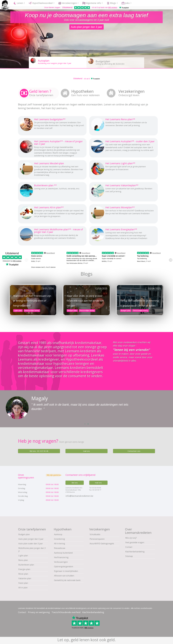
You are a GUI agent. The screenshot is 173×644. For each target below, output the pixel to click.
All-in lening (60, 544)
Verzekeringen (68, 3)
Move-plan (23, 574)
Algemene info (93, 3)
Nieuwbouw (60, 548)
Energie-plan (24, 569)
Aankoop (58, 534)
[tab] (39, 93)
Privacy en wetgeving (39, 612)
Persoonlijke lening (32, 311)
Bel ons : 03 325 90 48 (39, 451)
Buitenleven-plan (26, 565)
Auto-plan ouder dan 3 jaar (31, 544)
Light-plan (18, 311)
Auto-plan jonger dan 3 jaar (31, 539)
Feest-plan (23, 583)
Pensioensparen (97, 539)
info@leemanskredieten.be (79, 496)
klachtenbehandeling (93, 612)
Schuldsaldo (95, 534)
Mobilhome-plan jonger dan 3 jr (32, 549)
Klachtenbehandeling (135, 552)
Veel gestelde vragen (135, 542)
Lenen (19, 3)
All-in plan (23, 588)
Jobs (127, 3)
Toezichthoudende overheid (66, 612)
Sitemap (129, 556)
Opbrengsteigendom (64, 567)
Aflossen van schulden (64, 576)
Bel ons (75, 483)
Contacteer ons (134, 451)
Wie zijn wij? (131, 538)
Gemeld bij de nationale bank (67, 580)
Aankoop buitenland (63, 553)
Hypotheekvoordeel (42, 3)
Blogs (112, 3)
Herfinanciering (61, 557)
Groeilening (59, 539)
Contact (129, 547)
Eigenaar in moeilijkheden (66, 571)
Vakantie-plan (25, 578)
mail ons (86, 451)
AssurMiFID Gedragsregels (102, 544)
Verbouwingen (61, 562)
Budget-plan (72, 311)
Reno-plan (23, 560)
